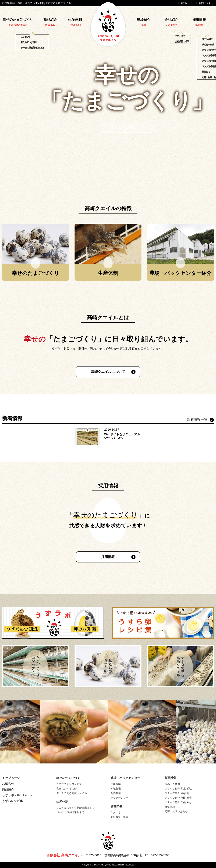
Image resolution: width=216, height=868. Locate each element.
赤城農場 (116, 789)
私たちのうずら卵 (66, 789)
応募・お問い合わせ (176, 812)
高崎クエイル (108, 24)
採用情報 (199, 20)
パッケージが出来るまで (70, 812)
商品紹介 (50, 20)
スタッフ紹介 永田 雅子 (178, 798)
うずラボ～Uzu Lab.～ (17, 795)
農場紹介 (144, 20)
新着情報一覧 (197, 420)
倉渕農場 (116, 793)
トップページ (11, 778)
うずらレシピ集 (12, 801)
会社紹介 (171, 20)
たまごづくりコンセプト (70, 784)
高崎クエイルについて (108, 372)
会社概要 (116, 806)
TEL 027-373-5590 (157, 855)
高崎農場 (116, 784)
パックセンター (119, 798)
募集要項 (170, 807)
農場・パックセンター (125, 778)
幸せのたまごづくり (18, 20)
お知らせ (186, 3)
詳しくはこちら (105, 140)
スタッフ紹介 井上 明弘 (178, 789)
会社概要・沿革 (119, 817)
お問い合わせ (206, 3)
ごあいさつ (117, 812)
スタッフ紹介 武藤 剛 (177, 793)
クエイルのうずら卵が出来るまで (75, 808)
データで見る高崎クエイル (72, 793)
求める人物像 (172, 784)
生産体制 (75, 20)
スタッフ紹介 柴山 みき (178, 802)
